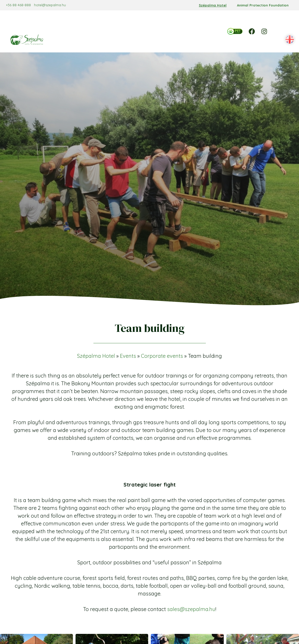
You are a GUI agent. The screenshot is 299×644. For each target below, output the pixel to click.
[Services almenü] (148, 18)
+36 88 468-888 (23, 5)
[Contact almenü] (155, 28)
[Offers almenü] (168, 18)
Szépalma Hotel (213, 5)
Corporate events (162, 339)
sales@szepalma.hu (191, 592)
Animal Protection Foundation (263, 5)
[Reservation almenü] (100, 18)
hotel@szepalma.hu (54, 5)
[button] (284, 23)
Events (128, 339)
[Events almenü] (191, 18)
